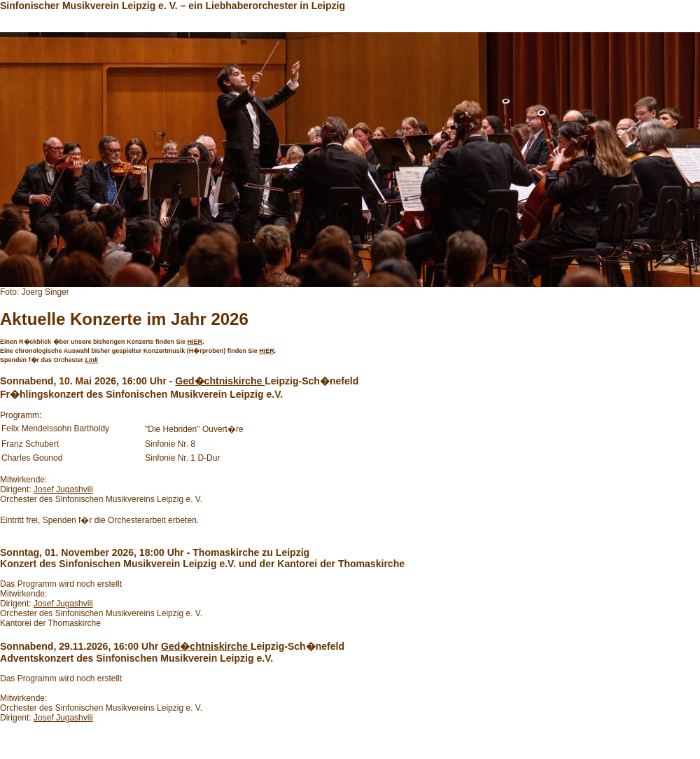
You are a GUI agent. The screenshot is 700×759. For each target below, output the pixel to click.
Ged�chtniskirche (220, 381)
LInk (92, 360)
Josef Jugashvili (63, 489)
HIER (195, 342)
